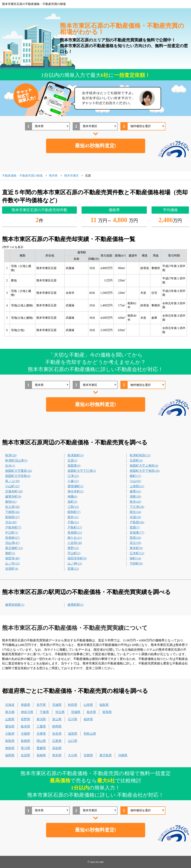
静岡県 (57, 726)
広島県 (57, 741)
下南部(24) (12, 512)
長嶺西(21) (75, 533)
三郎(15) (73, 507)
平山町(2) (74, 553)
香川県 (26, 748)
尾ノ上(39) (12, 481)
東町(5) (10, 553)
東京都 (10, 712)
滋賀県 (73, 734)
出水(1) (10, 466)
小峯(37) (73, 481)
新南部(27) (12, 517)
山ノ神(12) (75, 563)
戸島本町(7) (13, 527)
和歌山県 (90, 734)
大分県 (73, 755)
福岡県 (10, 755)
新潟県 (41, 719)
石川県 (73, 719)
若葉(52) (73, 569)
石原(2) (72, 460)
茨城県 (76, 712)
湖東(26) (135, 497)
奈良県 (57, 734)
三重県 (41, 726)
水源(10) (135, 517)
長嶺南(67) (12, 538)
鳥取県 (10, 741)
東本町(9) (136, 548)
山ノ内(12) (12, 563)
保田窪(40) (12, 558)
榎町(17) (135, 476)
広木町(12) (137, 553)
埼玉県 (60, 712)
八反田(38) (75, 543)
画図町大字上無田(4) (144, 466)
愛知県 (10, 726)
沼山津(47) (12, 543)
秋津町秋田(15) (140, 455)
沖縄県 (123, 755)
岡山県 (41, 741)
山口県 (73, 741)
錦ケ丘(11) (75, 538)
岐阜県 (26, 726)
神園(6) (72, 497)
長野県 (26, 719)
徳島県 (10, 748)
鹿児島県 (106, 755)
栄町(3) (72, 502)
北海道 (10, 705)
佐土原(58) (12, 507)
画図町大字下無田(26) (145, 471)
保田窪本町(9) (77, 558)
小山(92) (135, 481)
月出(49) (11, 522)
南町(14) (135, 558)
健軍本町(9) (13, 497)
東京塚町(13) (14, 548)
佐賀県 (26, 755)
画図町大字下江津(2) (82, 471)
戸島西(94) (137, 522)
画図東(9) (74, 466)
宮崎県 (88, 755)
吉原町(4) (12, 569)
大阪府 (10, 734)
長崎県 (41, 755)
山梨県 (10, 719)
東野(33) (73, 548)
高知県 (57, 748)
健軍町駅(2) (76, 605)
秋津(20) (11, 455)
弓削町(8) (136, 563)
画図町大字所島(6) (18, 476)
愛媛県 (41, 748)
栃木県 (91, 712)
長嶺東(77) (137, 533)
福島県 (104, 705)
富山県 (57, 719)
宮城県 (57, 705)
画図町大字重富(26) (19, 471)
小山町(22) (12, 486)
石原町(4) (136, 460)
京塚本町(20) (14, 491)
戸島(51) (73, 522)
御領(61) (11, 502)
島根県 (26, 741)
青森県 (26, 705)
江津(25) (73, 476)
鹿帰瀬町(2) (76, 486)
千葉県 (44, 712)
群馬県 (107, 712)
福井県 (88, 719)
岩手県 (41, 705)
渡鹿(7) (135, 527)
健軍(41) (135, 491)
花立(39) (135, 543)
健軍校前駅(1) (15, 605)
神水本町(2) (76, 491)
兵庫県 (41, 734)
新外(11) (73, 517)
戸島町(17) (75, 527)
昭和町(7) (74, 512)
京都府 (26, 734)
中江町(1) (12, 533)
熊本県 (57, 755)
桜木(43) (135, 502)
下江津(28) (137, 507)
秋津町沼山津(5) (16, 460)
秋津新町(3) (76, 455)
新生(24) (135, 512)
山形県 (88, 705)
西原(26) (135, 538)
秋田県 (73, 705)
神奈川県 (27, 712)
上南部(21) (137, 486)
